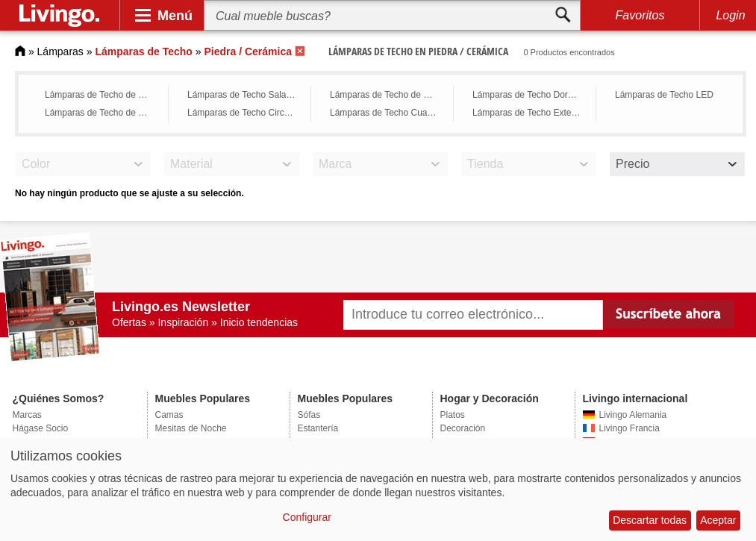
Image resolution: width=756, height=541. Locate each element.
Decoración (463, 428)
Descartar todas (650, 520)
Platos (453, 415)
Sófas (309, 415)
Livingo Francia (630, 428)
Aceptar (718, 520)
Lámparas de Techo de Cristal (103, 95)
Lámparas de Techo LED (664, 95)
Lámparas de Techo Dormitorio (530, 95)
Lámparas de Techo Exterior (528, 113)
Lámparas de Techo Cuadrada (388, 113)
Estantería (318, 428)
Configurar (307, 517)
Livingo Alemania (633, 415)
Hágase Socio (41, 428)
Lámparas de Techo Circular (243, 113)
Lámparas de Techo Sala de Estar (245, 95)
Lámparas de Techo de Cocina (388, 95)
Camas (169, 415)
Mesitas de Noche (191, 428)
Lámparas (60, 51)
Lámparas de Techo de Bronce (103, 113)
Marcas (27, 415)
